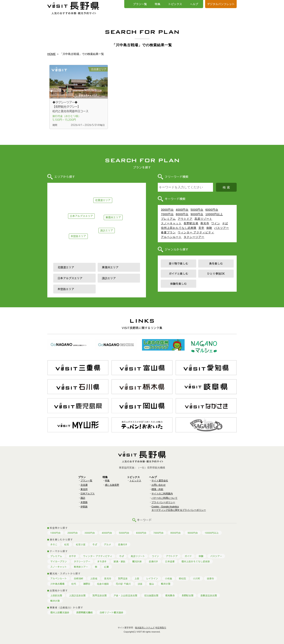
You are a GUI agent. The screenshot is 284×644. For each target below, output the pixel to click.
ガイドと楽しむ (178, 273)
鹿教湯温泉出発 (209, 595)
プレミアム (168, 219)
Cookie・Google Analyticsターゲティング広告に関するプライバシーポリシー (179, 508)
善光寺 (205, 223)
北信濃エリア (103, 200)
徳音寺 (210, 578)
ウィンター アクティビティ (196, 232)
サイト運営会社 (160, 481)
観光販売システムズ (145, 628)
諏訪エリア (107, 230)
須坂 (140, 584)
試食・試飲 (120, 561)
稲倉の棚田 (103, 584)
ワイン (216, 223)
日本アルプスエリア (81, 216)
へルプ (194, 4)
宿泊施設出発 (151, 595)
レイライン (152, 578)
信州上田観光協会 (60, 612)
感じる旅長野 (112, 485)
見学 (201, 228)
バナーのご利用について (164, 498)
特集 (158, 4)
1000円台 (55, 533)
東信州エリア (113, 217)
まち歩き (102, 561)
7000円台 (167, 214)
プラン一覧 (140, 4)
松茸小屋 (81, 544)
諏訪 (83, 498)
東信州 (84, 489)
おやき (73, 556)
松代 (74, 584)
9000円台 (197, 214)
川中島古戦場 (57, 584)
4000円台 (182, 210)
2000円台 (73, 533)
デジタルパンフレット (221, 4)
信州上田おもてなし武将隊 (179, 228)
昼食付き (123, 544)
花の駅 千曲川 (123, 584)
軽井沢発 (166, 584)
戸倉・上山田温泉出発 (125, 595)
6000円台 (212, 210)
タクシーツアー (194, 237)
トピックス (175, 4)
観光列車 (137, 561)
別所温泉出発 (100, 595)
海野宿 (87, 584)
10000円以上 (214, 214)
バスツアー (222, 228)
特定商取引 (161, 628)
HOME (51, 54)
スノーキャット (171, 223)
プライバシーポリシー (163, 502)
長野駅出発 (191, 223)
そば (225, 223)
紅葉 (106, 567)
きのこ (54, 544)
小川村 (196, 578)
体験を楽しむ (178, 284)
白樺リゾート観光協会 (111, 612)
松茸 (67, 544)
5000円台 (197, 210)
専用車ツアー (81, 567)
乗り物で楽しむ (178, 263)
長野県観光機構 (84, 612)
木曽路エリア (78, 236)
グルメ (107, 544)
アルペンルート (171, 237)
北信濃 (84, 485)
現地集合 (170, 595)
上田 (137, 578)
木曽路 (84, 502)
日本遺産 (170, 561)
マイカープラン (59, 561)
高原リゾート (203, 219)
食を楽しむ (216, 263)
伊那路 (84, 507)
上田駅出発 (56, 595)
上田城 (94, 578)
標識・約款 (157, 489)
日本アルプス (88, 494)
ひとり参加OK (216, 273)
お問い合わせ (159, 485)
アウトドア (185, 219)
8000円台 (182, 214)
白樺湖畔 (78, 578)
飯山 (152, 584)
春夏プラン (168, 232)
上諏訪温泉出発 (77, 595)
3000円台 (167, 210)
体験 (209, 228)
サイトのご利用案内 (162, 494)
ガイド (188, 556)
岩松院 (182, 578)
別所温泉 (123, 578)
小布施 (168, 578)
